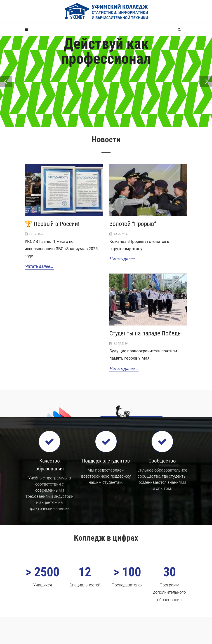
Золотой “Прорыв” (133, 224)
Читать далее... (39, 266)
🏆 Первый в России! (52, 224)
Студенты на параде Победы (146, 333)
